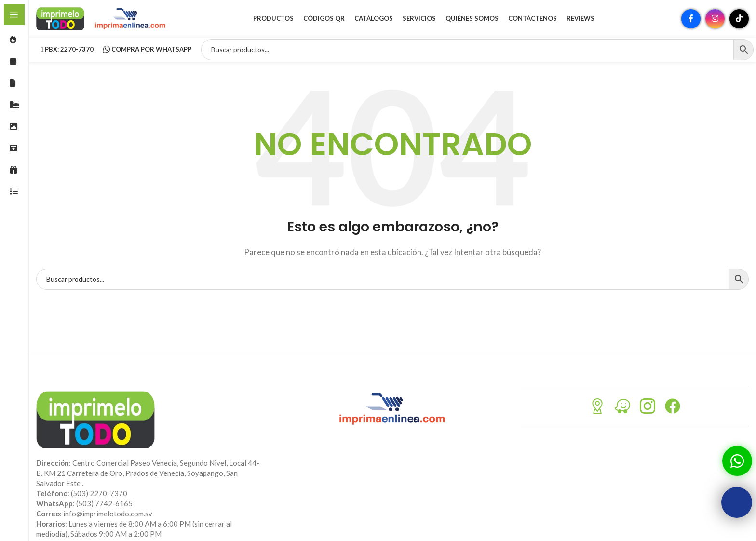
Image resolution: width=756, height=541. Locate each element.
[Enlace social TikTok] (739, 22)
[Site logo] (60, 21)
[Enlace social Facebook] (691, 22)
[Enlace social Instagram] (715, 22)
